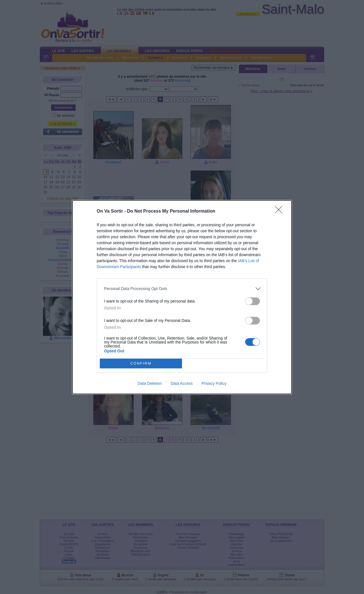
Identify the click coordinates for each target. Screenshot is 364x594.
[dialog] (182, 297)
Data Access (182, 383)
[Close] (280, 211)
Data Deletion (150, 383)
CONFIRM (141, 363)
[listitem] (182, 289)
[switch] (253, 301)
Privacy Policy (214, 383)
